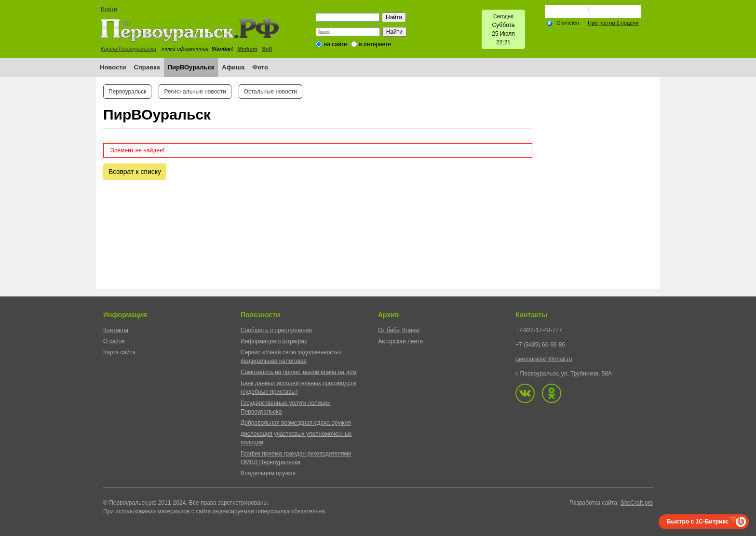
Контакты (116, 330)
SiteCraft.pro (637, 503)
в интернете (375, 44)
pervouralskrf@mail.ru (544, 359)
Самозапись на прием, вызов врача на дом (298, 372)
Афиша (233, 67)
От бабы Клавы (399, 330)
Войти (109, 9)
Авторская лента (400, 341)
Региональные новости (195, 92)
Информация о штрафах (274, 341)
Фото (260, 67)
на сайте (336, 44)
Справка (147, 67)
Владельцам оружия (268, 473)
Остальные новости (270, 92)
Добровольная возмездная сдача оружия (296, 423)
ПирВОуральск (191, 67)
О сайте (114, 341)
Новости (113, 67)
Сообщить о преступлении (276, 330)
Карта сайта (119, 352)
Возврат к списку (135, 172)
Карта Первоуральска (128, 49)
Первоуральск (127, 92)
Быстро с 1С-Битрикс (698, 522)
